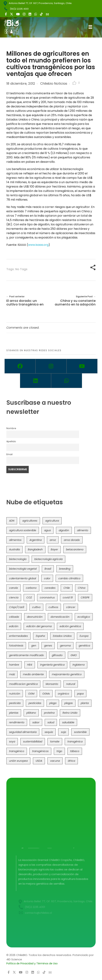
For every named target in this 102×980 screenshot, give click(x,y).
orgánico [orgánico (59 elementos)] (63, 694)
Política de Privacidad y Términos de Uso (32, 963)
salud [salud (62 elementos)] (51, 722)
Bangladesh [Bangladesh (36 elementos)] (35, 549)
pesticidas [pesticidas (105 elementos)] (35, 703)
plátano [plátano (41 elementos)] (31, 713)
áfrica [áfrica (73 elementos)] (71, 761)
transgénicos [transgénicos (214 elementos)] (40, 751)
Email (9, 454)
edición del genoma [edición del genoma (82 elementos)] (39, 626)
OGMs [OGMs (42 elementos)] (46, 694)
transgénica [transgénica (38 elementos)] (75, 742)
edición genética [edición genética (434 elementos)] (70, 626)
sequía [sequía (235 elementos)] (49, 732)
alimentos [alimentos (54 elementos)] (15, 540)
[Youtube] (82, 366)
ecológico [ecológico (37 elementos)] (84, 617)
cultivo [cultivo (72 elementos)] (36, 607)
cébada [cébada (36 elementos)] (14, 617)
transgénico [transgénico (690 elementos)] (17, 751)
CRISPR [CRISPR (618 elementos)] (85, 598)
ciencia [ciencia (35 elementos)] (14, 598)
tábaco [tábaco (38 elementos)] (75, 751)
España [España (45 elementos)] (40, 636)
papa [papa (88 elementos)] (80, 694)
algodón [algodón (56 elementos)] (64, 530)
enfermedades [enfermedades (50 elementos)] (18, 636)
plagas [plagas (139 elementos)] (69, 703)
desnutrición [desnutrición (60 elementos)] (35, 617)
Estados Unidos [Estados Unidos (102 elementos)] (62, 636)
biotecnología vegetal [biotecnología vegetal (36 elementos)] (23, 569)
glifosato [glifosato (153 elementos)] (57, 655)
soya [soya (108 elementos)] (12, 742)
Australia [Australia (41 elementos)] (14, 549)
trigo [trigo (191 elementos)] (59, 751)
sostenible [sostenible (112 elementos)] (80, 732)
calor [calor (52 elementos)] (47, 578)
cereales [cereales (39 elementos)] (50, 588)
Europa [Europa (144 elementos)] (84, 636)
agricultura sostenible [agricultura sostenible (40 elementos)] (23, 530)
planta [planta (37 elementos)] (85, 703)
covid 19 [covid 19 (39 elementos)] (68, 598)
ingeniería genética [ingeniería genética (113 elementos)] (52, 665)
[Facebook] (20, 366)
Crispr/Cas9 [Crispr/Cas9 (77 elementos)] (17, 607)
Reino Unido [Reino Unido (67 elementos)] (70, 713)
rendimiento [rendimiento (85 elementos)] (17, 722)
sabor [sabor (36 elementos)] (36, 722)
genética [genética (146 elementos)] (84, 646)
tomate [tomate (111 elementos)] (55, 742)
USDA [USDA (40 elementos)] (39, 761)
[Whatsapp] (67, 381)
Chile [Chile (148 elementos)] (67, 588)
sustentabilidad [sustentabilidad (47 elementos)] (33, 742)
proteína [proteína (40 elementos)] (49, 713)
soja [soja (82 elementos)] (63, 732)
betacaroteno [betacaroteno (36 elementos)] (75, 549)
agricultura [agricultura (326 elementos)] (52, 521)
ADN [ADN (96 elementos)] (12, 521)
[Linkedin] (35, 381)
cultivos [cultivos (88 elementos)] (53, 607)
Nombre (11, 428)
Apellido (11, 441)
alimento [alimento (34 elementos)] (83, 530)
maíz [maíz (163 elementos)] (12, 674)
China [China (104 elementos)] (82, 588)
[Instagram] (51, 366)
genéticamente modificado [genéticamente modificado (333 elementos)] (26, 655)
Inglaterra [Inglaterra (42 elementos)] (79, 665)
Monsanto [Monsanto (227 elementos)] (52, 684)
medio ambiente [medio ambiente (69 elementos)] (33, 674)
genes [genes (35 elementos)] (48, 646)
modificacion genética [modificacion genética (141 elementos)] (23, 684)
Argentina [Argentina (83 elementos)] (36, 540)
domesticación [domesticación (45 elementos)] (60, 617)
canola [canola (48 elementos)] (13, 588)
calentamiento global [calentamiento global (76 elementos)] (23, 578)
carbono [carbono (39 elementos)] (31, 588)
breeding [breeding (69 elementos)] (65, 569)
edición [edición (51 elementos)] (14, 626)
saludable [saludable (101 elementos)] (68, 722)
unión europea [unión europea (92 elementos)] (18, 761)
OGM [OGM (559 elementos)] (31, 694)
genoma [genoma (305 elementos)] (65, 646)
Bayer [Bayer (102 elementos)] (54, 549)
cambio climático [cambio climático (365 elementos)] (69, 578)
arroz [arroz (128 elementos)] (53, 540)
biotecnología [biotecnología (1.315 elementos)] (18, 559)
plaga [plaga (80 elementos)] (53, 703)
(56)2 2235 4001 (19, 9)
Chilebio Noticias (54, 83)
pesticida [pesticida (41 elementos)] (15, 703)
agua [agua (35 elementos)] (47, 530)
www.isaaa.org (38, 245)
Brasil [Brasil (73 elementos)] (48, 569)
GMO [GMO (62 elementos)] (74, 655)
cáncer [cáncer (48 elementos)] (71, 607)
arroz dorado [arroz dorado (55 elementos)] (72, 540)
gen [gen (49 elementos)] (34, 646)
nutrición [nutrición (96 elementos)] (15, 694)
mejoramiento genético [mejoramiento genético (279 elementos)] (67, 674)
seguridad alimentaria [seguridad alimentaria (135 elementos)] (23, 732)
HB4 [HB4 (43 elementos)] (30, 665)
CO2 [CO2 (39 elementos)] (29, 598)
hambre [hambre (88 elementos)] (14, 665)
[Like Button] (74, 83)
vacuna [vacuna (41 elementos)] (55, 761)
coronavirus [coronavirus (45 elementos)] (47, 598)
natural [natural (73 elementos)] (71, 684)
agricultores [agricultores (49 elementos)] (30, 521)
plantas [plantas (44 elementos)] (14, 713)
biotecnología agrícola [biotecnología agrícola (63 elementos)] (48, 559)
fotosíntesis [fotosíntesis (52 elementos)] (16, 646)
